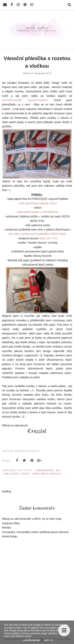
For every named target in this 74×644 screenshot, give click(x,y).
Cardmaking (44, 470)
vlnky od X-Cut (48, 238)
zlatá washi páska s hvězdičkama (38, 212)
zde (32, 390)
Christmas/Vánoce (47, 474)
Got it (48, 640)
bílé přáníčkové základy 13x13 (38, 203)
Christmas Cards (17, 474)
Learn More (31, 640)
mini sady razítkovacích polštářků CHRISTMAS (37, 234)
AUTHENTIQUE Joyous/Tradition (25, 100)
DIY (59, 470)
